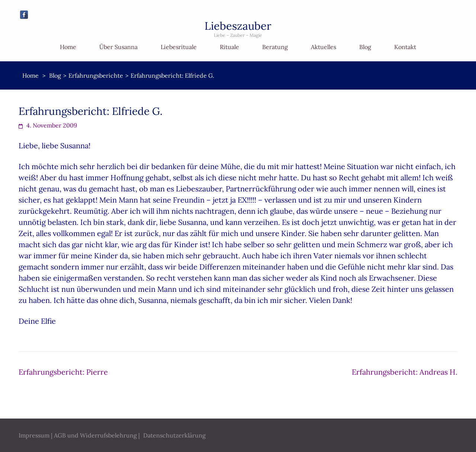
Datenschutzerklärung (174, 435)
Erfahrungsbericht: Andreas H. (405, 372)
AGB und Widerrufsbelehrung (95, 435)
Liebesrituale (179, 47)
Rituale (229, 47)
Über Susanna (118, 47)
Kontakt (405, 47)
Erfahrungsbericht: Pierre (63, 372)
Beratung (275, 47)
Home (68, 47)
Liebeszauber (238, 26)
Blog (365, 47)
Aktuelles (324, 47)
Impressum (34, 435)
